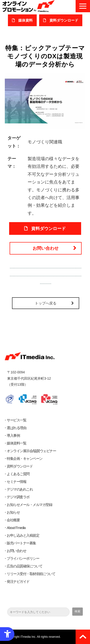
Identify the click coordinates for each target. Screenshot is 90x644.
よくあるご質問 (18, 474)
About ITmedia (16, 528)
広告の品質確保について (25, 566)
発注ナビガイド (18, 581)
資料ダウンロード (20, 466)
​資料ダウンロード (64, 20)
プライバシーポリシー (23, 558)
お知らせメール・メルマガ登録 (29, 505)
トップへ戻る (46, 303)
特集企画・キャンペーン (25, 459)
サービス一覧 (16, 420)
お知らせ (13, 512)
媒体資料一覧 (16, 443)
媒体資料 (25, 20)
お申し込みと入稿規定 (23, 535)
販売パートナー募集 (21, 543)
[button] (83, 6)
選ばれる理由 (16, 428)
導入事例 (13, 435)
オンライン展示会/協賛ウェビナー (31, 451)
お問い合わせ (46, 248)
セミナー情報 (16, 482)
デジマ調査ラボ (18, 497)
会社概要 (13, 520)
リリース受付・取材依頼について (31, 574)
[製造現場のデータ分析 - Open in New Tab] (45, 101)
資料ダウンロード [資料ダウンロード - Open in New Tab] (48, 229)
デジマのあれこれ (20, 489)
